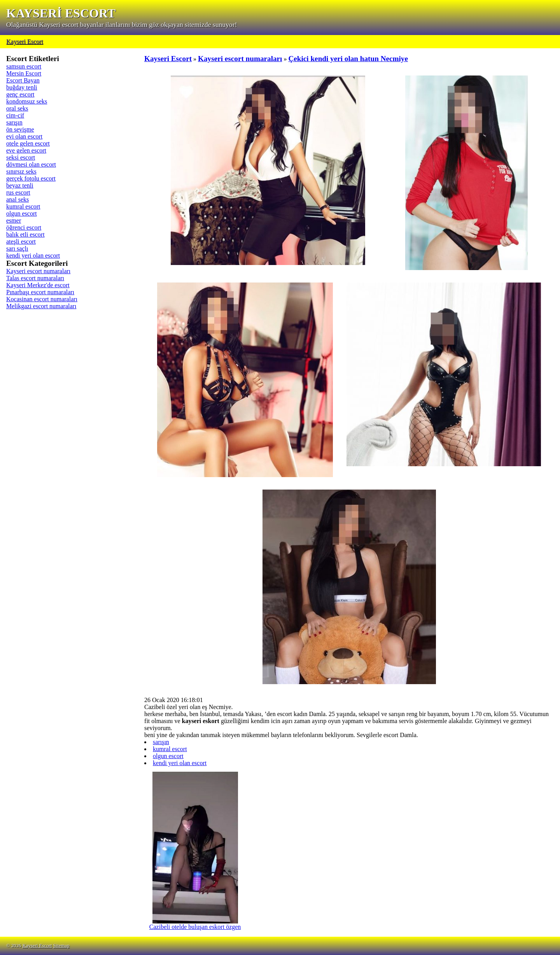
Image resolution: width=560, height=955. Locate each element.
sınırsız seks (21, 171)
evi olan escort (24, 136)
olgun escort (22, 213)
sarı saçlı (17, 248)
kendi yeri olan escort (33, 255)
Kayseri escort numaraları (38, 271)
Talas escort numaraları (35, 278)
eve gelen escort (26, 150)
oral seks (17, 108)
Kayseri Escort (25, 41)
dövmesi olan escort (31, 164)
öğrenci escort (24, 227)
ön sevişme (20, 129)
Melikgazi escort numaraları (41, 306)
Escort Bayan (23, 80)
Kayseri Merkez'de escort (38, 285)
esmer (14, 220)
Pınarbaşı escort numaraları (40, 292)
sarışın (14, 122)
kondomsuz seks (27, 101)
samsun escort (24, 66)
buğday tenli (22, 87)
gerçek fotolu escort (31, 178)
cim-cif (15, 115)
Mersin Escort (24, 73)
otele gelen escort (28, 143)
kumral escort (23, 206)
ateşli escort (21, 241)
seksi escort (21, 157)
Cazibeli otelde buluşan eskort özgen (195, 924)
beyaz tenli (20, 185)
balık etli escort (25, 234)
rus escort (18, 192)
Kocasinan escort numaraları (42, 299)
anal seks (17, 199)
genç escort (20, 94)
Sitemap (61, 946)
